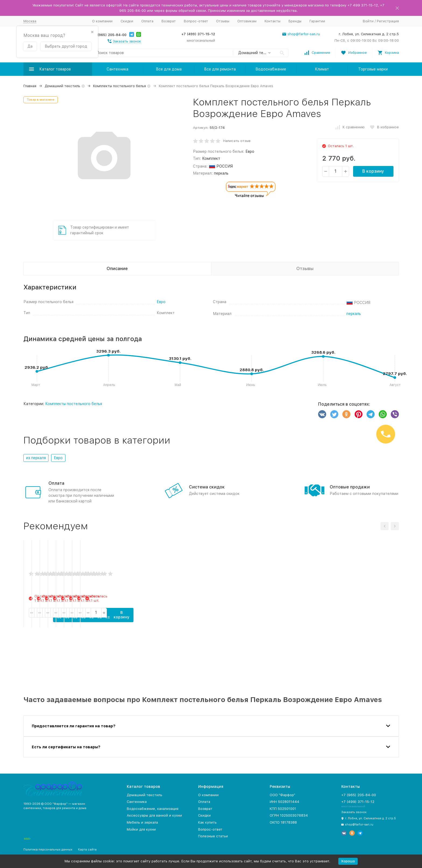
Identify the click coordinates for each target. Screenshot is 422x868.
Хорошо (348, 861)
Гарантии (317, 21)
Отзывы (223, 21)
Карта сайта (87, 850)
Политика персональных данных (48, 850)
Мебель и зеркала (142, 822)
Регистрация (388, 21)
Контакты (272, 21)
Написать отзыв (237, 141)
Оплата (147, 21)
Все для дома (169, 69)
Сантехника (117, 69)
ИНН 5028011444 (284, 802)
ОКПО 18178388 (283, 822)
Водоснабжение (271, 69)
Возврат (169, 21)
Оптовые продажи (350, 487)
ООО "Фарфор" (282, 795)
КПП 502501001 (283, 809)
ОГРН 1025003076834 (289, 815)
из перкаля (36, 458)
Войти (368, 21)
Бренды (295, 21)
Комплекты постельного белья (119, 86)
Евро (161, 302)
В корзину (373, 171)
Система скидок (207, 487)
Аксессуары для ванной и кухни (154, 815)
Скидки (127, 21)
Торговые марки (373, 69)
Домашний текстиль (62, 86)
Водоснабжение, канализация (153, 809)
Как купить (207, 822)
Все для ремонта (220, 69)
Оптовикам (247, 21)
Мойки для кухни (141, 829)
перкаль (354, 314)
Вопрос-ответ (196, 21)
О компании (102, 21)
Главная (30, 86)
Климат (322, 69)
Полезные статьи (213, 836)
